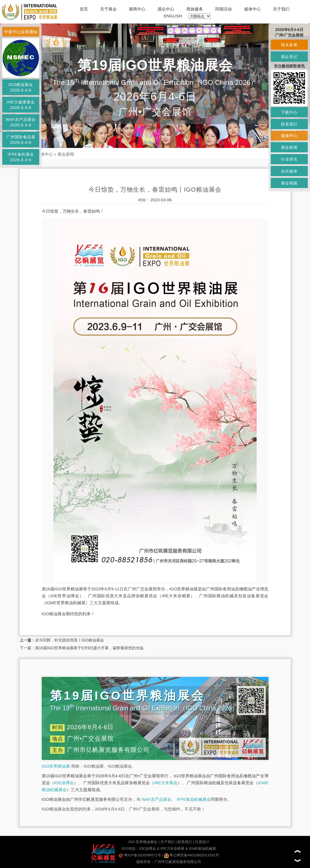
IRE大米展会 (166, 783)
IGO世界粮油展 (56, 766)
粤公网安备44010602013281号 (192, 855)
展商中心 (137, 9)
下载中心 (289, 112)
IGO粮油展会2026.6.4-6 (21, 87)
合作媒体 (289, 171)
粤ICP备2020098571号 (140, 855)
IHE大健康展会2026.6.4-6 (21, 105)
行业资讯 (289, 159)
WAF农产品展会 (157, 799)
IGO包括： (130, 849)
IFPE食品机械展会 (194, 799)
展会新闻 (66, 154)
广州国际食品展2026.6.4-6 (21, 140)
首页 (84, 9)
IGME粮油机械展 (202, 849)
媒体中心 (252, 9)
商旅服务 (195, 9)
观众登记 (289, 57)
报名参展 (289, 45)
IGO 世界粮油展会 (143, 842)
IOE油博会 (64, 783)
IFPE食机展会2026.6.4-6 (21, 157)
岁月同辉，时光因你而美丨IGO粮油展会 (70, 640)
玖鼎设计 (202, 842)
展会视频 (289, 183)
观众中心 (166, 9)
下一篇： (27, 648)
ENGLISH (173, 16)
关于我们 (281, 9)
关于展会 (108, 9)
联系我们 (185, 842)
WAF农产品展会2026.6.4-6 (21, 122)
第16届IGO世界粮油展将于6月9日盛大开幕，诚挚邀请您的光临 (89, 648)
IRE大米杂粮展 (172, 849)
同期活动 (223, 9)
